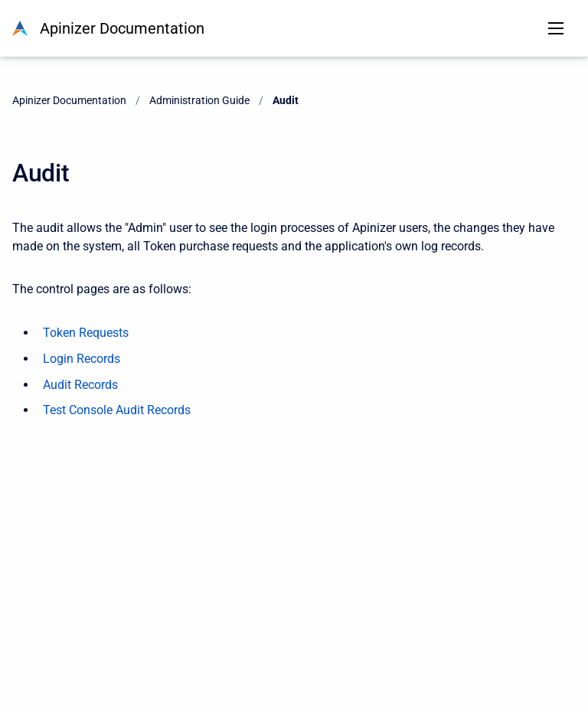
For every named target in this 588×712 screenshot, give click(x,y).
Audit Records (80, 385)
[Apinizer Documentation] (20, 28)
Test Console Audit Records (117, 410)
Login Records (82, 359)
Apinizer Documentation (122, 28)
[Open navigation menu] (556, 28)
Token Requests (86, 333)
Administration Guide (199, 100)
